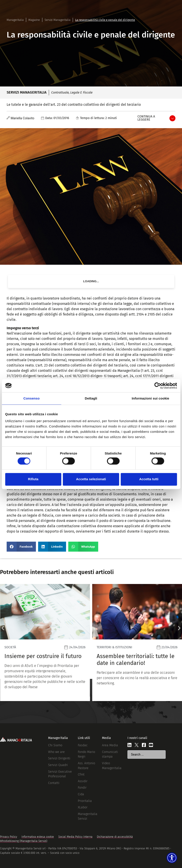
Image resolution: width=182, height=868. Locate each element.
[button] (21, 547)
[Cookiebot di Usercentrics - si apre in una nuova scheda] (158, 386)
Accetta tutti (149, 479)
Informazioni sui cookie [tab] (150, 398)
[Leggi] (110, 643)
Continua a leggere (146, 118)
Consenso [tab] (32, 398)
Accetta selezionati (91, 479)
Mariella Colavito (23, 118)
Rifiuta (33, 479)
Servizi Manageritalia (58, 20)
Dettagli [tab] (91, 398)
